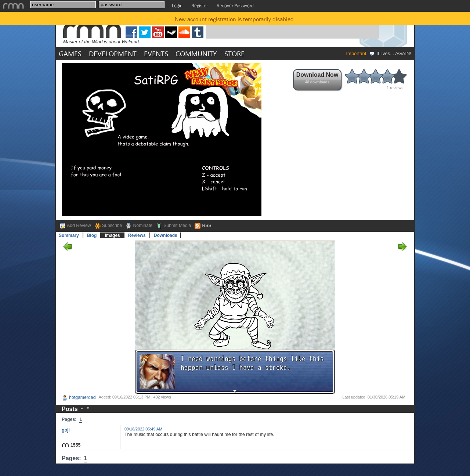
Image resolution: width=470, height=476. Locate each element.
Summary (69, 235)
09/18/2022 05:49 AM (143, 429)
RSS (207, 226)
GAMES (70, 53)
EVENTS (156, 53)
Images (112, 235)
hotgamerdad (79, 397)
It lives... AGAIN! (390, 53)
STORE (234, 53)
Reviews (137, 235)
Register (200, 6)
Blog (92, 235)
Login (177, 6)
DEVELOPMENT (113, 53)
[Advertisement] (292, 27)
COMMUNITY (196, 53)
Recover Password (235, 6)
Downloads (166, 235)
